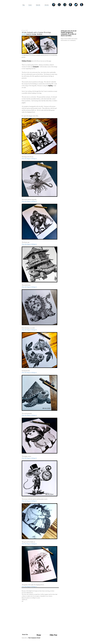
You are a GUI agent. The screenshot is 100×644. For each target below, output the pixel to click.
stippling (50, 86)
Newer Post (25, 635)
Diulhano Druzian (26, 61)
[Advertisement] (50, 18)
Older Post (53, 635)
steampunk (36, 67)
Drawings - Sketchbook (37, 34)
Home (39, 635)
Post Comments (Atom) (34, 638)
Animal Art (29, 34)
